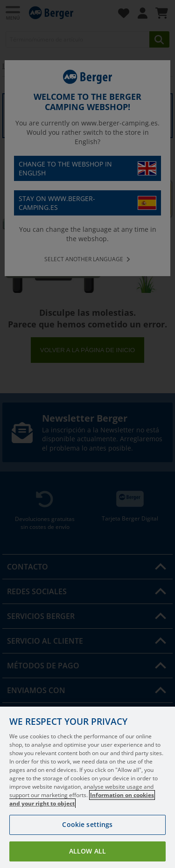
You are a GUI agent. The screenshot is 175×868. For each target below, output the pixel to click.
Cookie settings (87, 824)
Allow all (87, 851)
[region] (87, 787)
